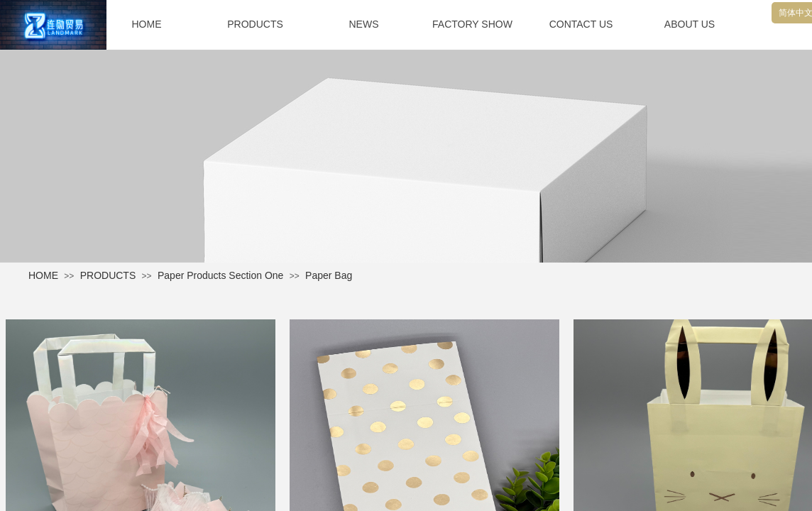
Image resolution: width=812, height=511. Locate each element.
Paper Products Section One (220, 275)
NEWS (364, 24)
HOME (43, 275)
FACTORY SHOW (472, 24)
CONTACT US (581, 24)
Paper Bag (329, 275)
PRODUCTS (108, 275)
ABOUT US (690, 24)
